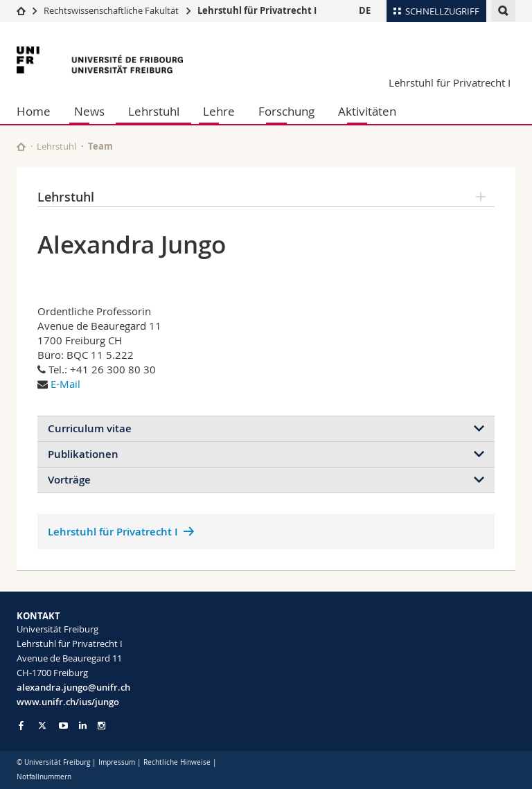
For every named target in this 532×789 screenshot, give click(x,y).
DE (365, 10)
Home (34, 111)
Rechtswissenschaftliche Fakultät (112, 10)
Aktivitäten (367, 111)
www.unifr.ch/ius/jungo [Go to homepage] (68, 702)
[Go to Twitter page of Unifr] (42, 725)
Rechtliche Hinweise (177, 762)
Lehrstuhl (154, 111)
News (89, 111)
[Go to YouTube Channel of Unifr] (63, 726)
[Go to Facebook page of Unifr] (21, 725)
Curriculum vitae (90, 428)
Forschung (286, 111)
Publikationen (83, 454)
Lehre (219, 111)
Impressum (117, 762)
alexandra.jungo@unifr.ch (73, 687)
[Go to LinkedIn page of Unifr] (83, 726)
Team (100, 146)
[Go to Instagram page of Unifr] (101, 726)
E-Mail (65, 384)
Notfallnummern (44, 777)
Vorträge (69, 480)
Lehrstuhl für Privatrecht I (257, 10)
